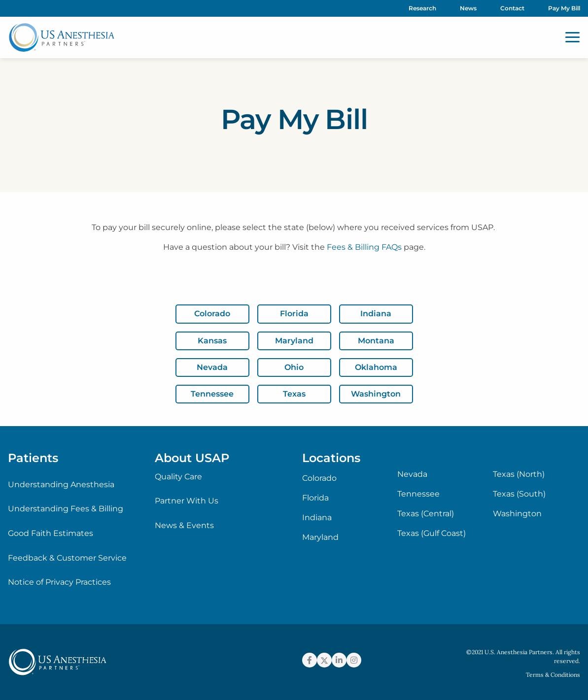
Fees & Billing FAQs (364, 247)
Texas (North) (519, 474)
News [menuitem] (468, 8)
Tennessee (418, 494)
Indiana (317, 518)
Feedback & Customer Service (67, 558)
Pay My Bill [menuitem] (564, 8)
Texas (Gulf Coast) (432, 533)
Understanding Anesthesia (61, 484)
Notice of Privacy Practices (59, 582)
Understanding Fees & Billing (66, 509)
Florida (315, 498)
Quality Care (178, 477)
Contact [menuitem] (512, 8)
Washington (517, 514)
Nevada (412, 474)
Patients (33, 458)
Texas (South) (519, 494)
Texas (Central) (426, 514)
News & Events (184, 525)
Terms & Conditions (553, 675)
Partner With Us (187, 501)
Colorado (319, 478)
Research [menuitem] (422, 8)
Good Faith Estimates (51, 533)
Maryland (320, 537)
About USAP (192, 458)
